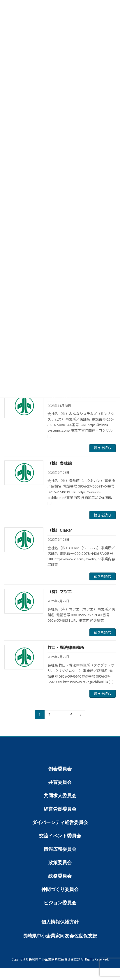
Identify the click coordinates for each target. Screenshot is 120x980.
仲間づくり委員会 (60, 889)
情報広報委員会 (60, 849)
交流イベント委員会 (60, 836)
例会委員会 (60, 769)
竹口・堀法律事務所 (66, 647)
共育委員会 (60, 782)
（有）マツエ (60, 592)
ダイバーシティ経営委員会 (60, 822)
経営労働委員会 (60, 809)
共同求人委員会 (60, 796)
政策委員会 (60, 863)
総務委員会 (60, 876)
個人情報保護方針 (60, 922)
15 (70, 714)
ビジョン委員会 (60, 903)
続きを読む (103, 448)
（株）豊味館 (60, 463)
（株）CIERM (60, 530)
